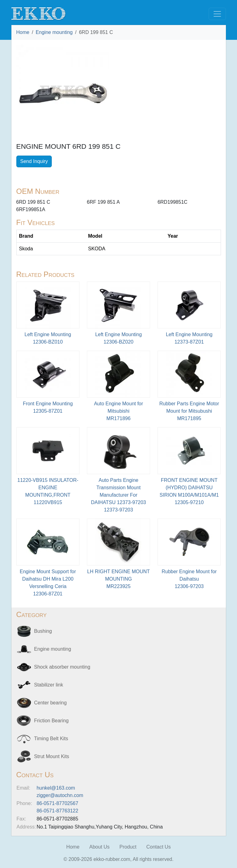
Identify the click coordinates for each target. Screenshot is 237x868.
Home (23, 32)
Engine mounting (54, 32)
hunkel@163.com (56, 788)
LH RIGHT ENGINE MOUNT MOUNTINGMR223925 (118, 579)
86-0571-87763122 (57, 811)
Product (128, 847)
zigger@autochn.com (60, 795)
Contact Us (159, 847)
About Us (100, 847)
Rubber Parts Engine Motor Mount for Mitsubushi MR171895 (189, 411)
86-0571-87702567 (57, 803)
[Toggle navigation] (217, 14)
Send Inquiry (34, 161)
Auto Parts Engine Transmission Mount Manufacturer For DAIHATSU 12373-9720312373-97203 (118, 495)
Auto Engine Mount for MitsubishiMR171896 (118, 411)
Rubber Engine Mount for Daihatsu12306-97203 (189, 579)
